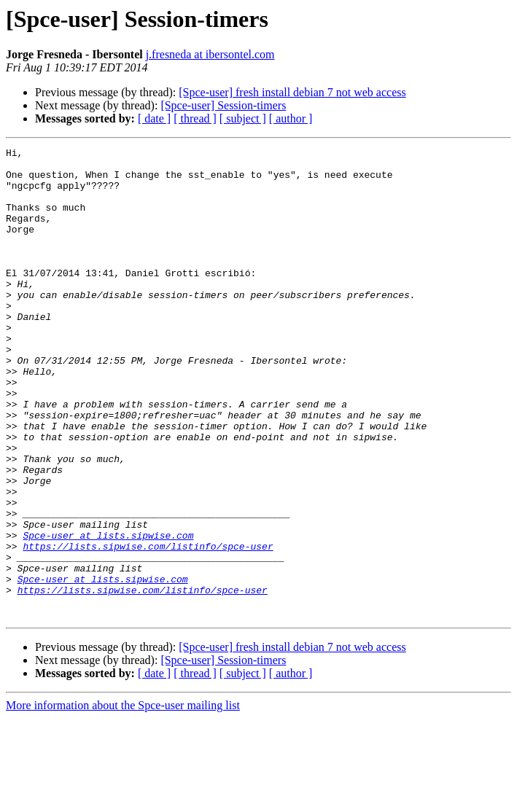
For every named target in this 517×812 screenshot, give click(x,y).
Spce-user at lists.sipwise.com (108, 614)
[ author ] (291, 118)
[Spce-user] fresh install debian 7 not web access (292, 92)
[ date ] (154, 118)
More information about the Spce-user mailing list (123, 799)
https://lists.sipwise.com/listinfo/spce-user (148, 627)
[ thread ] (195, 118)
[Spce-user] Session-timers (223, 105)
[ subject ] (243, 118)
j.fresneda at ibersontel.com (210, 54)
